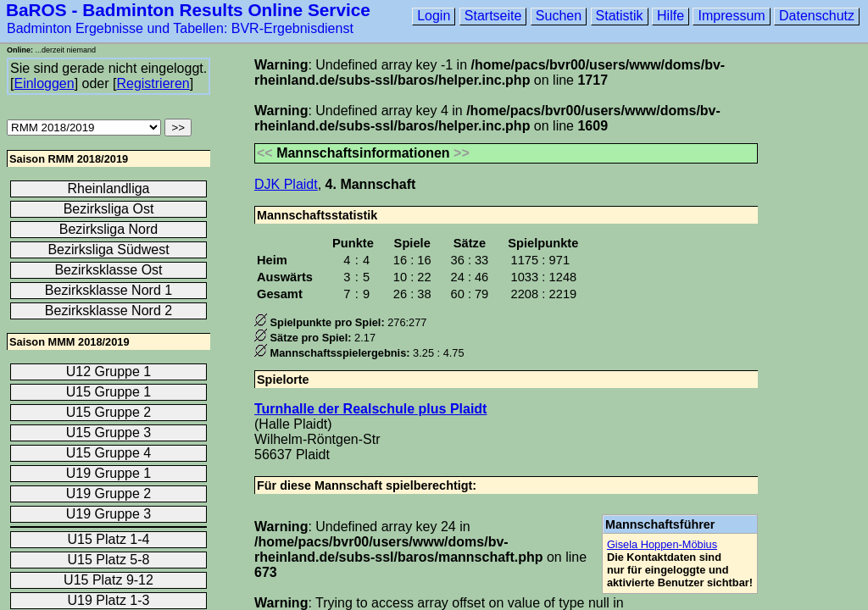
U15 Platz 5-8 (109, 560)
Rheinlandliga (109, 189)
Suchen (559, 16)
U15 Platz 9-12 (108, 580)
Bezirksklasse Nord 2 (108, 311)
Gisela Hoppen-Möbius (662, 544)
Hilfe (670, 16)
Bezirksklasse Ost (108, 270)
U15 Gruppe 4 (109, 453)
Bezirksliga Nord (108, 229)
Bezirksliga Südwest (108, 250)
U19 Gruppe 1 (109, 473)
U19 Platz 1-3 (109, 600)
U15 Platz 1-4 (109, 539)
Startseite (493, 16)
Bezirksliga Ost (109, 209)
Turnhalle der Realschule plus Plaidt (370, 409)
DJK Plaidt (286, 184)
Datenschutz (817, 16)
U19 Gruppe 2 (109, 494)
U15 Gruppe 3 (109, 433)
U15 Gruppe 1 (109, 392)
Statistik (620, 16)
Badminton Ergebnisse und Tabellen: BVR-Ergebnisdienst (180, 28)
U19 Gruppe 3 (109, 514)
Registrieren (153, 83)
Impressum (731, 16)
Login (434, 16)
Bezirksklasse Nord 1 (108, 290)
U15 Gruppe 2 (109, 412)
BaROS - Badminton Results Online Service (188, 10)
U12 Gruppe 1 (109, 372)
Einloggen (44, 83)
